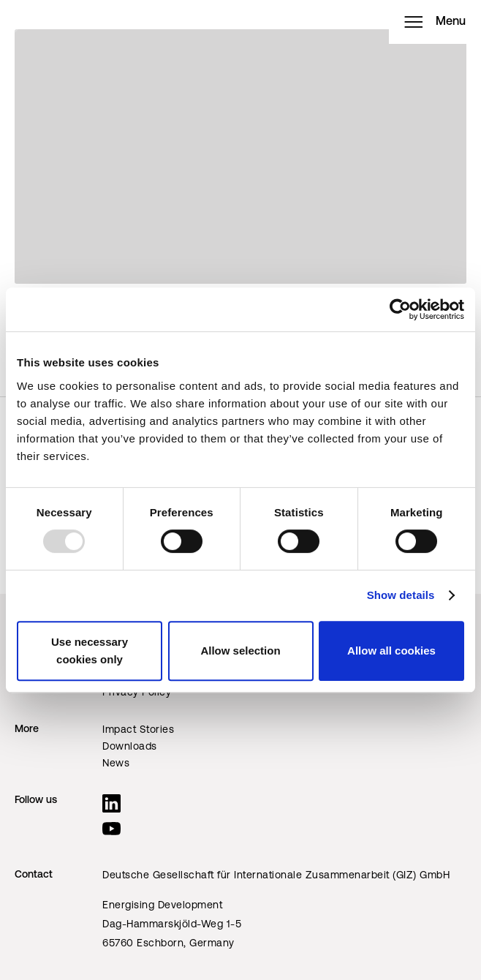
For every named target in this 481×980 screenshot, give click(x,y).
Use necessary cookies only (90, 651)
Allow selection (240, 651)
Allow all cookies (391, 651)
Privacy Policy (137, 693)
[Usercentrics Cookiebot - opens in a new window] (400, 309)
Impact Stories (138, 730)
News (116, 764)
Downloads (130, 747)
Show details (401, 595)
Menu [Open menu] (435, 22)
